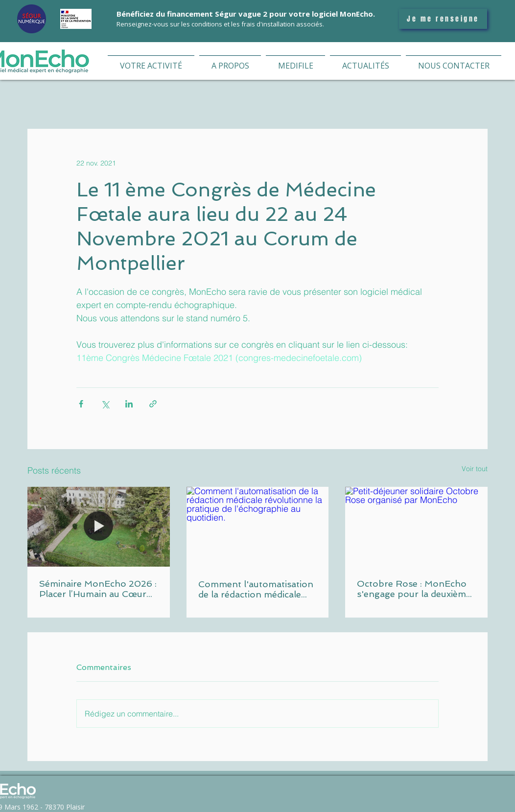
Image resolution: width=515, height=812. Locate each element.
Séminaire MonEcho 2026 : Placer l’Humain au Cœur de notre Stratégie (98, 589)
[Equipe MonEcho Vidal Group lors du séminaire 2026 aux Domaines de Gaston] (99, 527)
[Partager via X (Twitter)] (105, 404)
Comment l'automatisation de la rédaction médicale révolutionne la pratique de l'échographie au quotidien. (256, 589)
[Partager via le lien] (153, 404)
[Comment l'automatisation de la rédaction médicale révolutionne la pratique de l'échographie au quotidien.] (258, 527)
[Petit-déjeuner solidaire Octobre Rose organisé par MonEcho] (416, 527)
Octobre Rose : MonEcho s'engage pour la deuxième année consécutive (414, 589)
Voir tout (475, 469)
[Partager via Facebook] (81, 404)
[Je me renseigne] (443, 19)
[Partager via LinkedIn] (129, 404)
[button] (151, 61)
